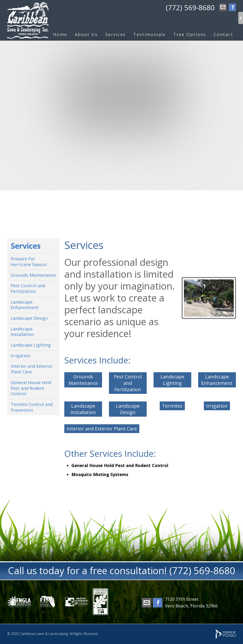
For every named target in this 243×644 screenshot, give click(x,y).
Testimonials (150, 34)
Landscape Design (128, 409)
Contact (224, 34)
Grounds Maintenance (83, 380)
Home (60, 34)
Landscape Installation (83, 409)
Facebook (232, 8)
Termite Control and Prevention (32, 407)
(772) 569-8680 (190, 7)
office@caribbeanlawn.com (223, 8)
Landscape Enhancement (217, 380)
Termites (172, 406)
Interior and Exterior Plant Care (102, 429)
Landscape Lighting (172, 380)
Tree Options (190, 34)
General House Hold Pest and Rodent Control (31, 388)
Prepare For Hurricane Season (29, 262)
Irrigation (217, 406)
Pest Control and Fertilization (128, 383)
